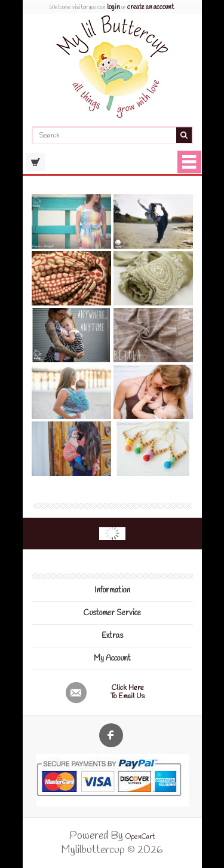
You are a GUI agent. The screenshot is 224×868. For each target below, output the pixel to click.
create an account (151, 7)
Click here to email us (128, 693)
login (113, 7)
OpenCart (140, 837)
